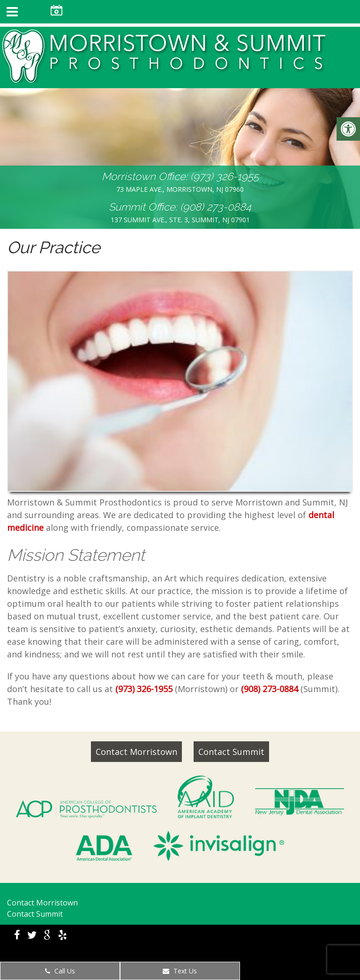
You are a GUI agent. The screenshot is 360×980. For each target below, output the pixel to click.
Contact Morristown (136, 752)
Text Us (180, 971)
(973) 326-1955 (225, 176)
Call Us (60, 971)
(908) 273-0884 (216, 207)
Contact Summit (231, 752)
